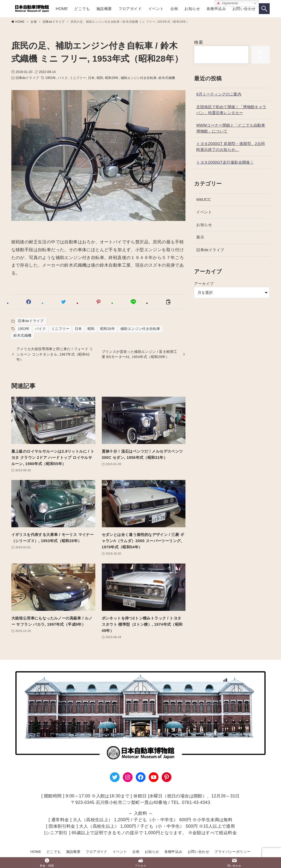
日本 (91, 78)
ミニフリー (78, 78)
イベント (204, 212)
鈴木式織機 (167, 78)
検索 (199, 42)
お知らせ (204, 225)
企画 (136, 852)
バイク (63, 78)
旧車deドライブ (27, 78)
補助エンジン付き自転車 (139, 78)
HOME (36, 852)
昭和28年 (112, 78)
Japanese (227, 3)
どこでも (54, 852)
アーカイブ (204, 284)
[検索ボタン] (264, 9)
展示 (200, 237)
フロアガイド (96, 852)
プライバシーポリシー (232, 852)
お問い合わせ (198, 852)
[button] (29, 302)
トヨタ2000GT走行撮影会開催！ (225, 162)
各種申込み (173, 852)
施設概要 (73, 852)
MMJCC (204, 200)
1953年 (51, 78)
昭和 (100, 78)
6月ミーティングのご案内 (219, 94)
